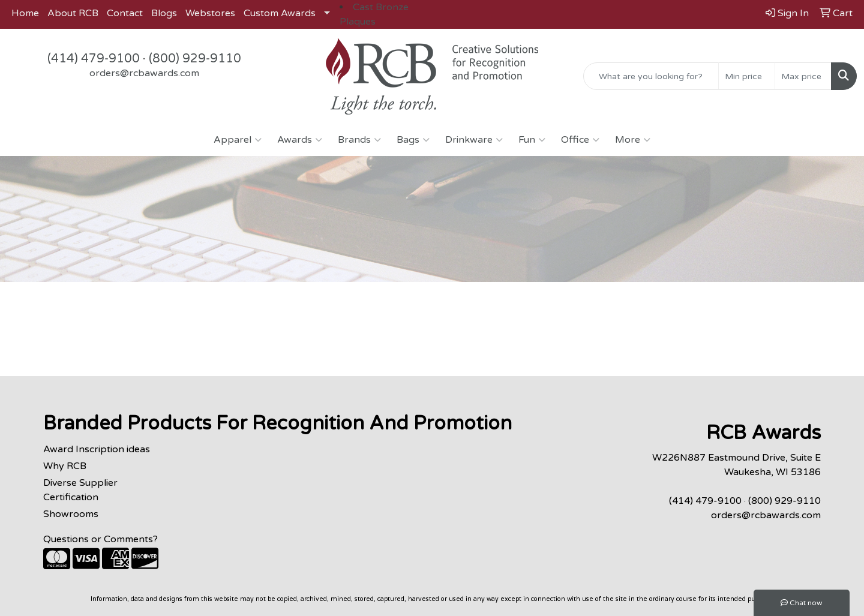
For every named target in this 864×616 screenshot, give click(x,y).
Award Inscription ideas (97, 449)
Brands (359, 140)
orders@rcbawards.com (144, 73)
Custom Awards (280, 13)
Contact (125, 13)
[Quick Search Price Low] (747, 76)
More (633, 140)
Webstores (210, 13)
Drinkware (474, 140)
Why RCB (65, 466)
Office (580, 140)
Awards (300, 140)
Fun (532, 140)
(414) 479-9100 (94, 59)
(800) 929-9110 (195, 59)
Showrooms (71, 514)
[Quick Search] (651, 76)
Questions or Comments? (100, 539)
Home (25, 13)
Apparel (238, 140)
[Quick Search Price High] (803, 76)
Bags (413, 140)
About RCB (73, 13)
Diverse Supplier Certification (80, 490)
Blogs (164, 13)
